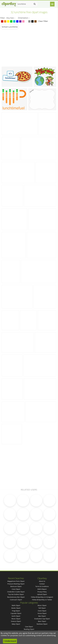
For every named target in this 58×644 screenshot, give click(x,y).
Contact (42, 584)
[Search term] (27, 4)
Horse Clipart (42, 613)
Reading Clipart (29, 629)
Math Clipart (16, 605)
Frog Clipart (16, 611)
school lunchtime (10, 27)
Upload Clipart (42, 594)
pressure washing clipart (16, 584)
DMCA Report (42, 589)
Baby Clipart (16, 624)
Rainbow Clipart (42, 624)
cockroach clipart (16, 600)
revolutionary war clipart (16, 597)
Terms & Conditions (42, 586)
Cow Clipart (29, 627)
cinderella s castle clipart (16, 592)
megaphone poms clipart (16, 581)
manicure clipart (16, 586)
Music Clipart (16, 619)
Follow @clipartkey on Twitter (42, 600)
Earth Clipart (16, 616)
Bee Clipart (42, 616)
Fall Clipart (42, 608)
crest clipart (16, 589)
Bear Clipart (42, 621)
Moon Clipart (42, 605)
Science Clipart (16, 621)
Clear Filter (43, 21)
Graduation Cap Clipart (42, 619)
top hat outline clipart (16, 594)
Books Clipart (16, 608)
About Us (42, 581)
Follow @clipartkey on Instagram (42, 597)
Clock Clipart (42, 611)
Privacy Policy (42, 592)
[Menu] (52, 4)
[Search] (35, 4)
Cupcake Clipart (16, 613)
